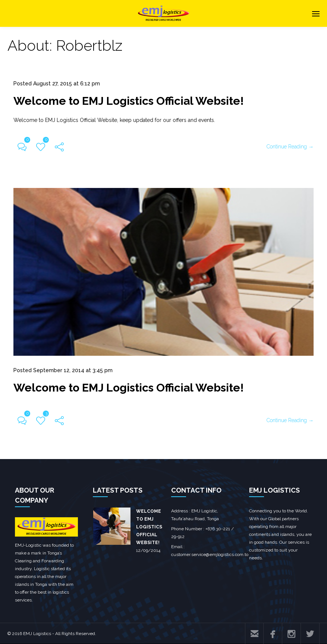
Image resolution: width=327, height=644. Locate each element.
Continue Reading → (290, 147)
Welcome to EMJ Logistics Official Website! (129, 101)
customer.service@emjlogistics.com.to (210, 555)
